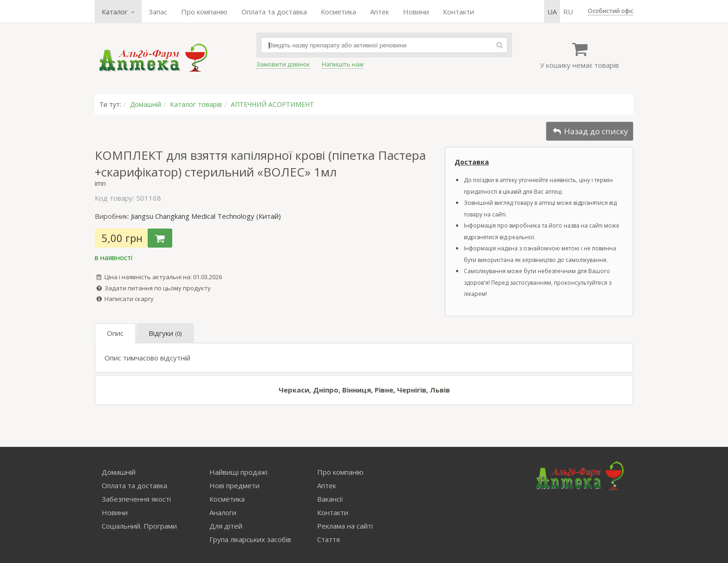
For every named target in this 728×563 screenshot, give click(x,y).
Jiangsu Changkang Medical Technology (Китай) (206, 216)
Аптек (380, 12)
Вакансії (330, 499)
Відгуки (165, 333)
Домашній (146, 104)
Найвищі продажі (238, 472)
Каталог (118, 12)
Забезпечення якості (136, 499)
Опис (115, 333)
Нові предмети (234, 485)
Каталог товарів (196, 104)
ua (552, 12)
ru (568, 12)
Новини (416, 12)
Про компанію (204, 12)
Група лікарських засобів (250, 539)
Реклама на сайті (345, 526)
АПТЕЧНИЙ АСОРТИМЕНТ (272, 104)
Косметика (338, 12)
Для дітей (226, 526)
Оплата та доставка (274, 12)
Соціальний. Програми (139, 526)
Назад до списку (590, 131)
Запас (158, 12)
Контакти (458, 12)
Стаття (328, 539)
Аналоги (223, 512)
